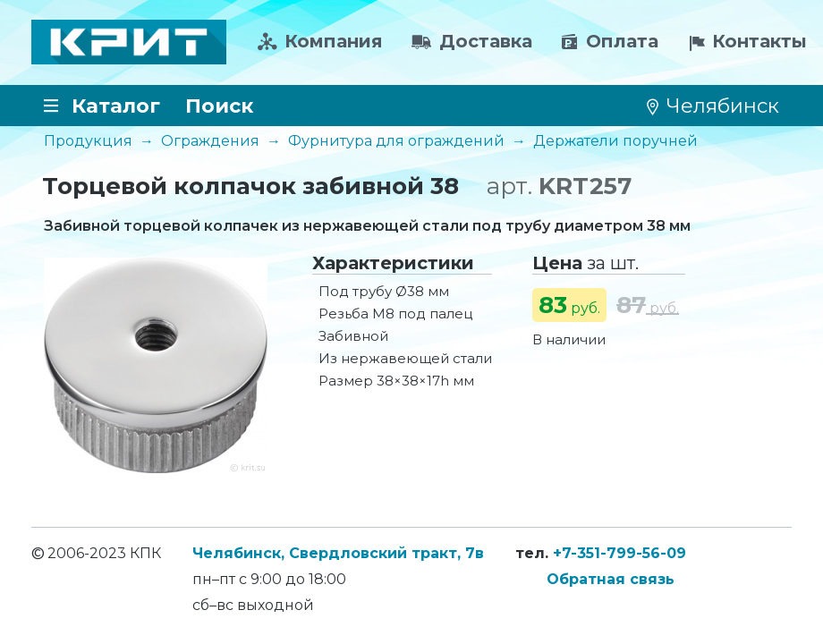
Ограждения (210, 141)
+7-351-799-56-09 (619, 553)
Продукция (88, 141)
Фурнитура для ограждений (396, 141)
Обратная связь (611, 579)
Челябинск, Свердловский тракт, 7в (338, 553)
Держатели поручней (615, 141)
